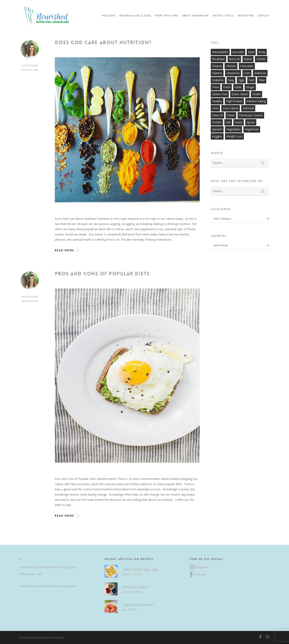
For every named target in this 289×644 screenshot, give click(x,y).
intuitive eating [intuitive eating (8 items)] (256, 101)
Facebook (198, 574)
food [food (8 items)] (216, 87)
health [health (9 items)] (256, 94)
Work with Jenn (166, 16)
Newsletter (245, 16)
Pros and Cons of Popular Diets (102, 274)
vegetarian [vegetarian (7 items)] (252, 129)
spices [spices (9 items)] (251, 122)
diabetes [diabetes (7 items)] (218, 80)
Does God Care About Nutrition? (103, 43)
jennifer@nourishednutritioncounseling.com (48, 567)
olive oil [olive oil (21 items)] (217, 115)
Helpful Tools (223, 16)
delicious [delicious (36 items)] (260, 73)
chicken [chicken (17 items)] (231, 66)
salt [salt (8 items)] (228, 122)
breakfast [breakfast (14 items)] (218, 59)
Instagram (199, 567)
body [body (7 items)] (262, 52)
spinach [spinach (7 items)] (217, 129)
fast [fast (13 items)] (251, 80)
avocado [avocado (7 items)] (238, 52)
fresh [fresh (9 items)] (227, 87)
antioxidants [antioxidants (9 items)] (220, 52)
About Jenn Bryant (195, 16)
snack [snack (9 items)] (239, 122)
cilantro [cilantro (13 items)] (217, 73)
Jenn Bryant (28, 65)
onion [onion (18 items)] (231, 115)
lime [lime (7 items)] (215, 108)
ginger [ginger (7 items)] (250, 87)
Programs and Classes (135, 16)
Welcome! (109, 16)
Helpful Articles (30, 301)
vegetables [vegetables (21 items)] (234, 129)
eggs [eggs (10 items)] (241, 80)
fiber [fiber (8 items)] (262, 80)
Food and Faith (30, 70)
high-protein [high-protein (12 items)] (234, 101)
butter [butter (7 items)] (248, 59)
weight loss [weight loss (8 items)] (234, 136)
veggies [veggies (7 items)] (217, 136)
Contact (264, 16)
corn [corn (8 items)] (247, 73)
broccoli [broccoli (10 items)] (234, 59)
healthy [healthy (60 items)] (217, 101)
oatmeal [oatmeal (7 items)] (248, 108)
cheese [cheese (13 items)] (217, 66)
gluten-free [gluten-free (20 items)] (220, 94)
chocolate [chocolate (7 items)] (247, 66)
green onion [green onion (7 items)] (240, 94)
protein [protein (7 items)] (217, 122)
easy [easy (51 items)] (231, 80)
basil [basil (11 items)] (251, 52)
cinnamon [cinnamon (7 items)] (233, 73)
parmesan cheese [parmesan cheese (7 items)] (251, 115)
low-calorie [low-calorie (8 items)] (231, 108)
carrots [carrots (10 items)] (261, 59)
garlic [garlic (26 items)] (238, 87)
